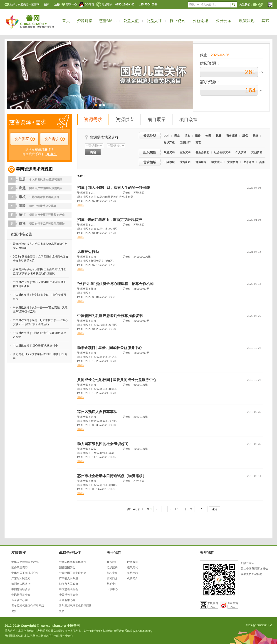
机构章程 (112, 573)
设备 (219, 136)
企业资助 (185, 152)
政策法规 (247, 21)
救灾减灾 (217, 162)
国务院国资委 (20, 567)
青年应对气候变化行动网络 (28, 606)
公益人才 (154, 21)
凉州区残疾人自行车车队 (97, 412)
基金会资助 (202, 152)
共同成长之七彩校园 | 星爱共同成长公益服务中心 (117, 380)
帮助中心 (69, 5)
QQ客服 (87, 5)
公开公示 (224, 21)
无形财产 (185, 143)
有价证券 (232, 136)
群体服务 (201, 162)
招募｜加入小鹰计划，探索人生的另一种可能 (114, 188)
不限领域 (169, 162)
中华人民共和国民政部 (25, 562)
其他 (262, 162)
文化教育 (233, 162)
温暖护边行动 (88, 252)
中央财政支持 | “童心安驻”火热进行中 (35, 346)
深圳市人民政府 (21, 584)
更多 (14, 611)
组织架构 (112, 567)
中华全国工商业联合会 (25, 573)
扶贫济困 (185, 162)
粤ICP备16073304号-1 (259, 625)
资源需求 (93, 119)
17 (176, 509)
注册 (57, 5)
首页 (66, 21)
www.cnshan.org (53, 626)
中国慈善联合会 (21, 589)
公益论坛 (200, 21)
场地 (187, 136)
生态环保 (249, 162)
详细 (81, 205)
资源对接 (85, 21)
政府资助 (169, 152)
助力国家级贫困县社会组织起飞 (103, 444)
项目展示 (157, 119)
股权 (245, 136)
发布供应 (22, 139)
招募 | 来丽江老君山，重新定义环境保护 (110, 220)
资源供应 (125, 119)
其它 (265, 21)
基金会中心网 (20, 600)
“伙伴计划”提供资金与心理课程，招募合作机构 (115, 284)
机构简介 (112, 578)
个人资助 (241, 152)
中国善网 (73, 626)
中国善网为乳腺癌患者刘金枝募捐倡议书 (110, 316)
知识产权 (169, 143)
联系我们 (112, 562)
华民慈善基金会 (21, 595)
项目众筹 (188, 119)
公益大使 (131, 21)
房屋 (255, 136)
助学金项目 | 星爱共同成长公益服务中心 (110, 348)
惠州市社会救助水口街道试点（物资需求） (112, 476)
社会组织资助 (222, 152)
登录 (47, 5)
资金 (177, 136)
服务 (198, 136)
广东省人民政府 (21, 578)
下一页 (188, 509)
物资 (208, 136)
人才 (166, 136)
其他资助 (257, 152)
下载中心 (112, 589)
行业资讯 (177, 21)
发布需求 (52, 139)
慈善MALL (108, 21)
